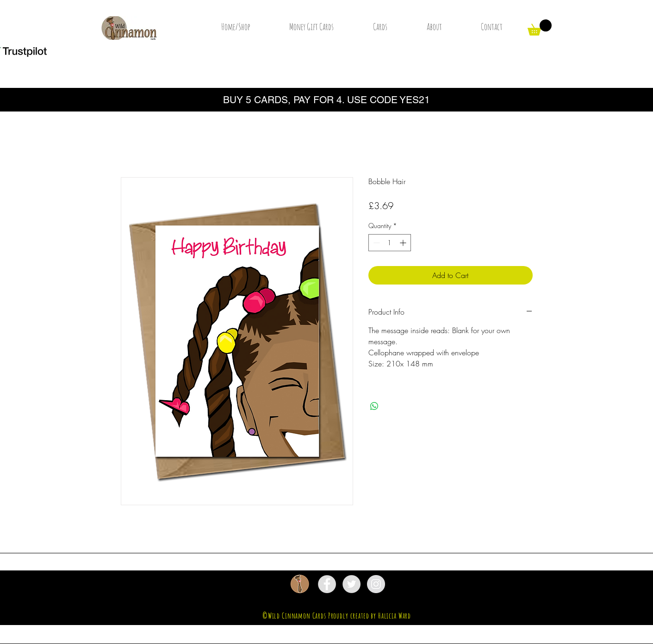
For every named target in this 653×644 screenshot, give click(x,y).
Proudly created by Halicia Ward (370, 616)
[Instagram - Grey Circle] (376, 584)
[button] (540, 28)
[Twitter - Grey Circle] (351, 584)
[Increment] (404, 243)
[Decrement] (376, 243)
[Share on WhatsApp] (374, 406)
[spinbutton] (390, 243)
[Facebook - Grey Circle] (327, 584)
